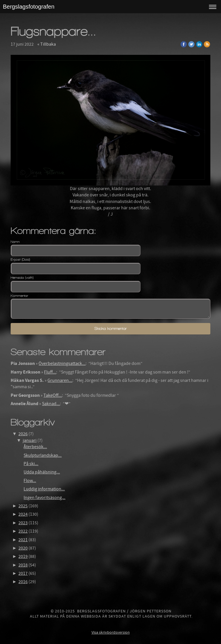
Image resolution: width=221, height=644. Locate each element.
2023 (23, 523)
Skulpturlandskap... (43, 455)
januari (30, 440)
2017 (23, 573)
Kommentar (19, 296)
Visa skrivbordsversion (111, 633)
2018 (23, 565)
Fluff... (50, 372)
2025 (23, 506)
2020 (23, 548)
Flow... (30, 481)
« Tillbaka (47, 44)
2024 (23, 514)
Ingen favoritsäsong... (44, 498)
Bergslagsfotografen (29, 7)
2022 (23, 531)
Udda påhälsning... (42, 472)
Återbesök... (35, 447)
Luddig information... (44, 489)
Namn (15, 242)
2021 (23, 540)
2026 (23, 434)
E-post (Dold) (20, 260)
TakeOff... (53, 395)
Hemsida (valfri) (22, 278)
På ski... (31, 464)
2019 (23, 556)
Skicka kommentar (110, 329)
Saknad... (51, 404)
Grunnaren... (60, 380)
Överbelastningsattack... (62, 363)
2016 (23, 582)
